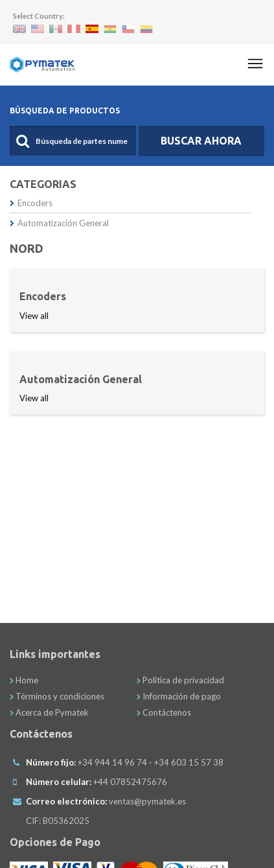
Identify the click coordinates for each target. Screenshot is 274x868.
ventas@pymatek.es (147, 801)
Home (24, 680)
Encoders (31, 203)
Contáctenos (164, 712)
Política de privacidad (180, 680)
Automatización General (59, 223)
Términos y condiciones (57, 696)
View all (34, 316)
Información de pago (179, 696)
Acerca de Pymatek (49, 712)
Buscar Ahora (201, 141)
